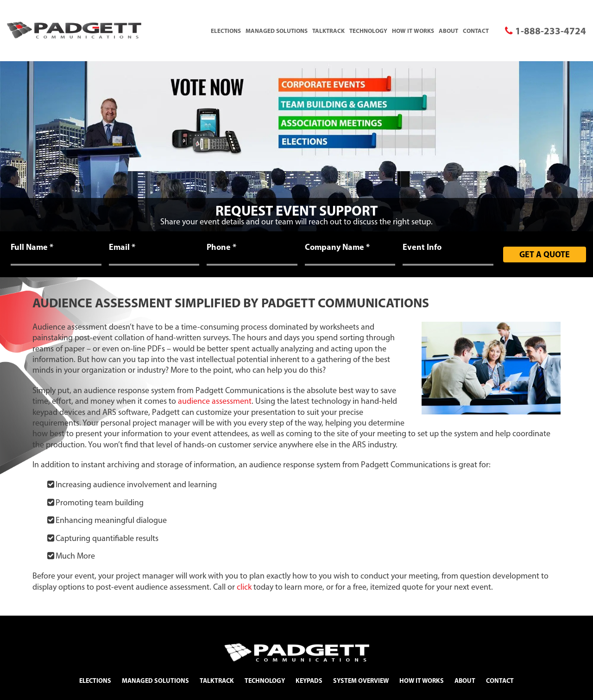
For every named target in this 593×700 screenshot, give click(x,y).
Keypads (309, 681)
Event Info (422, 247)
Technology (368, 31)
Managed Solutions (277, 31)
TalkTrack (328, 31)
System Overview (361, 681)
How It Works (413, 31)
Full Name (32, 247)
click (244, 587)
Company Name (337, 247)
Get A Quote (545, 254)
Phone (221, 247)
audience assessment (215, 401)
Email (122, 247)
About (448, 31)
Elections (226, 31)
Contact (476, 31)
